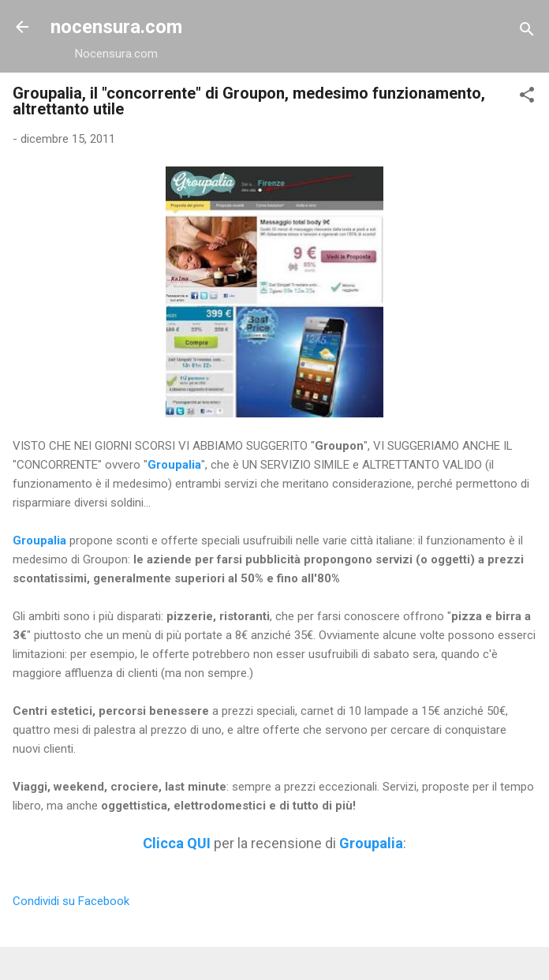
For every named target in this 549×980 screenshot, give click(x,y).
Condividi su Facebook (71, 901)
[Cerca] (527, 32)
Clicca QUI (177, 843)
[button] (527, 97)
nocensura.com (116, 27)
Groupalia (174, 465)
